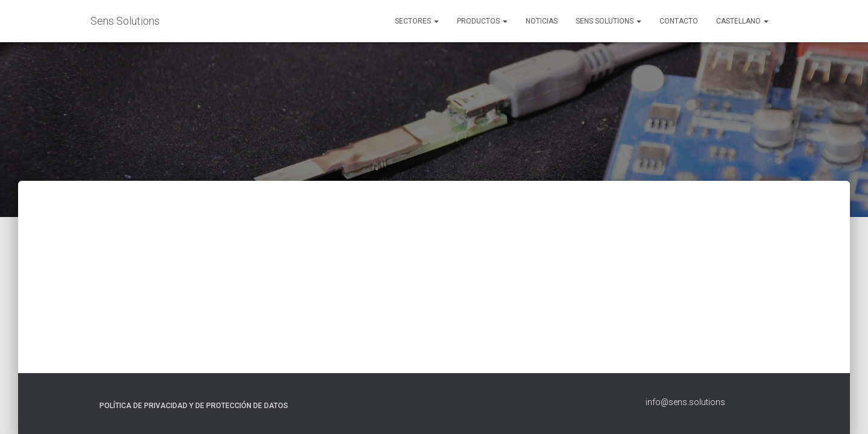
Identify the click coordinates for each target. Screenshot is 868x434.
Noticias (542, 21)
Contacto (679, 21)
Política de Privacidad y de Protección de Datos (194, 406)
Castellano (742, 21)
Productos (482, 21)
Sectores (417, 21)
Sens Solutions (609, 21)
